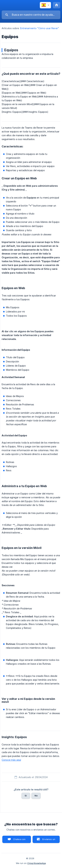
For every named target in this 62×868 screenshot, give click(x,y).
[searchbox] (31, 15)
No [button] (36, 796)
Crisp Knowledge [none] (37, 863)
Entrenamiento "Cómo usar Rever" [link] (40, 28)
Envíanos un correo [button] (49, 840)
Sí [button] (26, 796)
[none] (45, 5)
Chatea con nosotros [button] (19, 840)
